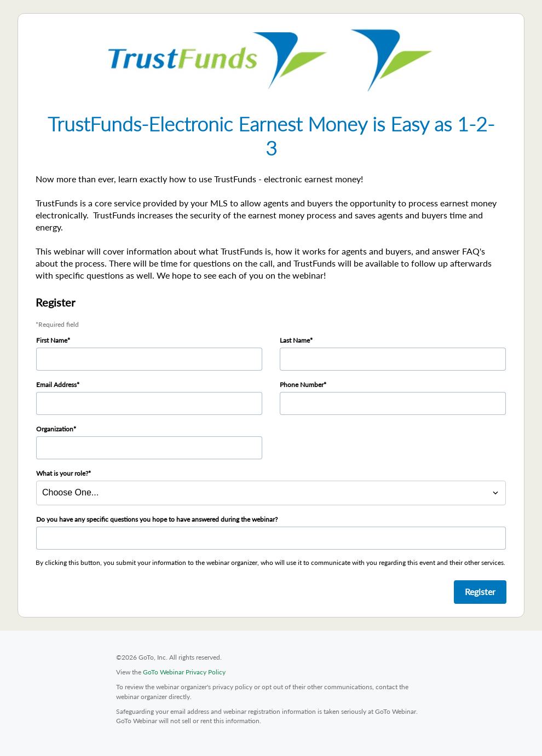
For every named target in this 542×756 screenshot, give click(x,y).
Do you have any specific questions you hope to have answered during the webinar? (157, 519)
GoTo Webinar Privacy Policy (184, 672)
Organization (55, 429)
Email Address (56, 385)
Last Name (295, 340)
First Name (52, 340)
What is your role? (62, 473)
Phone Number (302, 385)
